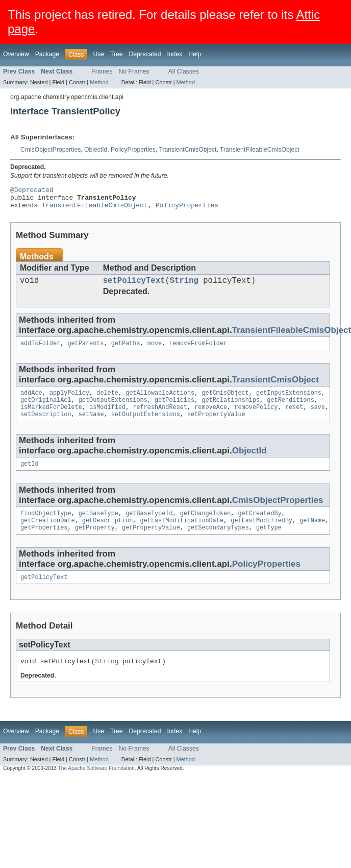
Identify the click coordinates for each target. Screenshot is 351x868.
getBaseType (98, 527)
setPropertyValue (216, 426)
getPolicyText (44, 594)
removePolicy (256, 418)
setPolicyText (134, 286)
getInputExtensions (289, 401)
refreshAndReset (160, 418)
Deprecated (145, 54)
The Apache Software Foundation (96, 787)
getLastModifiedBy (261, 535)
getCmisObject (225, 401)
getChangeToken (206, 527)
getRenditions (290, 409)
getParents (85, 351)
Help (195, 54)
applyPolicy (69, 401)
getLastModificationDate (182, 535)
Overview (16, 54)
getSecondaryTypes (218, 543)
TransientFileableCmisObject (260, 150)
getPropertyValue (151, 543)
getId (30, 476)
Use (98, 54)
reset (294, 418)
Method (99, 82)
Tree (117, 54)
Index (174, 54)
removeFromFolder (198, 351)
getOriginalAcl (46, 409)
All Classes (184, 71)
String (184, 286)
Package (47, 54)
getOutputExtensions (113, 409)
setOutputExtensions (146, 426)
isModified (107, 418)
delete (107, 401)
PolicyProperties (133, 150)
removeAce (211, 418)
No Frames (134, 71)
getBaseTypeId (149, 527)
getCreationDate (48, 535)
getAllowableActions (160, 401)
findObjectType (46, 527)
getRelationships (231, 409)
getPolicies (174, 409)
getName (312, 535)
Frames (102, 71)
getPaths (126, 351)
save (318, 418)
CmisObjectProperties (51, 150)
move (155, 351)
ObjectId (96, 150)
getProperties (44, 543)
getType (269, 543)
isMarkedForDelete (51, 418)
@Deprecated (32, 191)
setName (91, 426)
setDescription (46, 426)
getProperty (95, 543)
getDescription (108, 535)
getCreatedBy (259, 527)
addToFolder (40, 351)
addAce (31, 401)
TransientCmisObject (187, 150)
